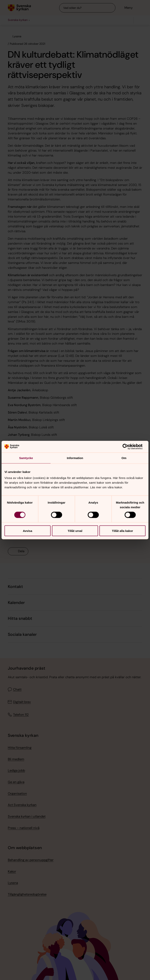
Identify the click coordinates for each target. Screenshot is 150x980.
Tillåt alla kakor (122, 531)
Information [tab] (75, 458)
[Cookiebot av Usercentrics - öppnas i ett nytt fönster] (128, 447)
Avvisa (28, 531)
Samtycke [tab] (26, 458)
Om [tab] (124, 458)
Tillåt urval (75, 531)
